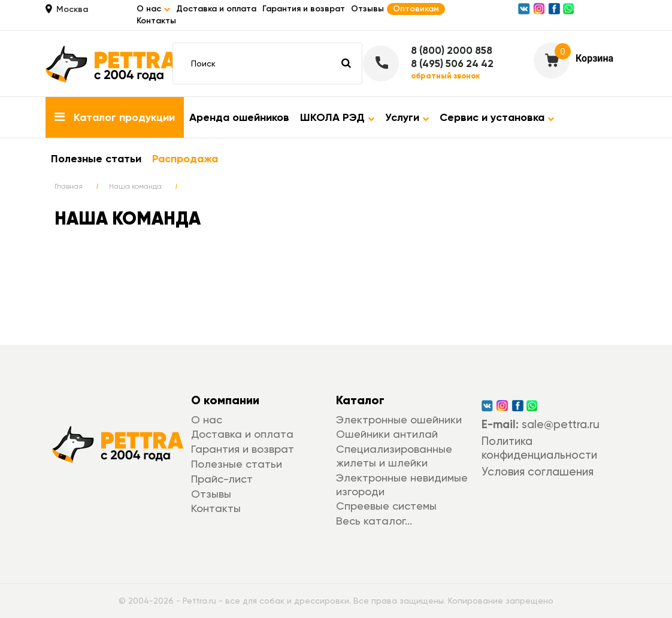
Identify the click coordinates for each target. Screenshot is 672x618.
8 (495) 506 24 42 (452, 63)
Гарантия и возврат (304, 9)
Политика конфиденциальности (539, 448)
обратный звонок (445, 76)
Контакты (156, 21)
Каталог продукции (115, 117)
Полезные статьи (96, 159)
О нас (207, 419)
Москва (72, 9)
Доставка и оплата (216, 9)
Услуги (407, 117)
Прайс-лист (222, 479)
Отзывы (367, 9)
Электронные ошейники (399, 419)
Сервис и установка (497, 117)
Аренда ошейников (239, 117)
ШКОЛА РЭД (337, 117)
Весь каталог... (374, 521)
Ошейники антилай (387, 434)
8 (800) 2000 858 (452, 50)
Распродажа (185, 159)
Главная (69, 186)
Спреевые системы (386, 506)
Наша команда (135, 186)
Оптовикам (416, 9)
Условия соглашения (538, 472)
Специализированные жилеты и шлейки (394, 456)
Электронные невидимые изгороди (402, 484)
